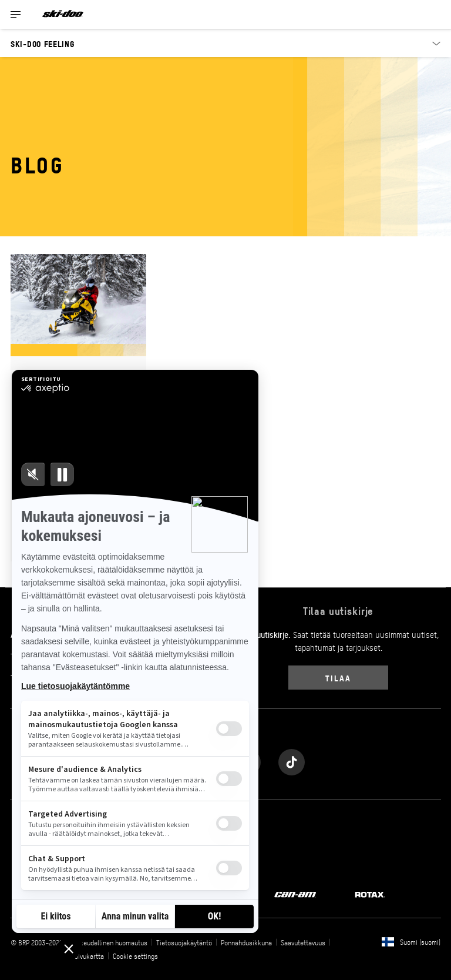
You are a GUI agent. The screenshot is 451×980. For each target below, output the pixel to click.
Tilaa (338, 678)
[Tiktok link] (292, 759)
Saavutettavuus (303, 942)
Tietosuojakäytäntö (184, 942)
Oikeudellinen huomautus (111, 942)
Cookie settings (135, 956)
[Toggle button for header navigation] (16, 14)
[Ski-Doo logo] (63, 14)
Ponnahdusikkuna (246, 942)
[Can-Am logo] (295, 894)
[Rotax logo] (370, 894)
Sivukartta (89, 956)
